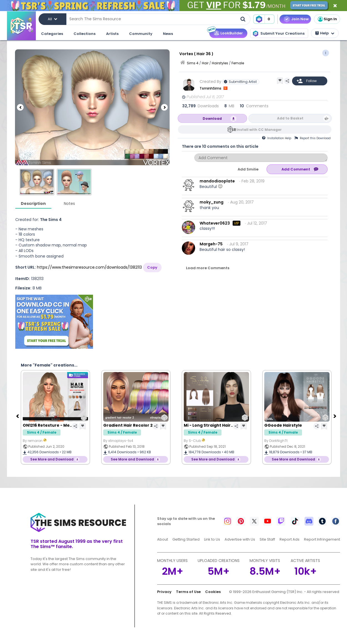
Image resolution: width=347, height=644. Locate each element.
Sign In (327, 19)
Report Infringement (322, 539)
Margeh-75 (211, 244)
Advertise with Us (240, 539)
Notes (69, 203)
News (168, 34)
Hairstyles (220, 63)
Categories (52, 34)
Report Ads (290, 539)
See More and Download (52, 459)
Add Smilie (248, 169)
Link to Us (212, 539)
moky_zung (212, 202)
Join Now (300, 19)
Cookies (213, 592)
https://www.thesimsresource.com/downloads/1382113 (89, 267)
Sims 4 (193, 63)
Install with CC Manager (259, 130)
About (163, 539)
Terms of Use (188, 592)
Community (141, 34)
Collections (85, 34)
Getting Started (186, 539)
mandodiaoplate (217, 181)
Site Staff (267, 539)
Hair (205, 63)
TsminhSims (211, 88)
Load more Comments (208, 268)
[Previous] (20, 107)
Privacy (164, 592)
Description (33, 203)
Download (212, 119)
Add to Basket (290, 118)
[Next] (164, 107)
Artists (112, 34)
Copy (152, 267)
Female (238, 63)
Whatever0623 (215, 223)
